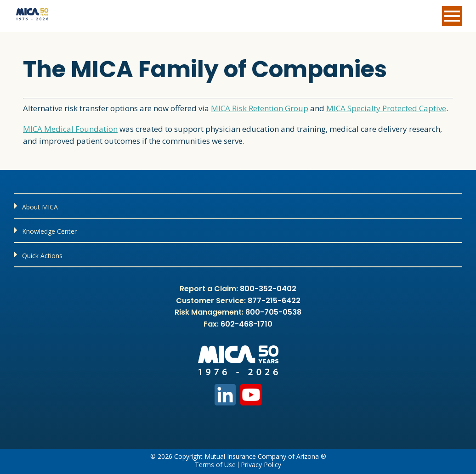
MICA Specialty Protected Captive (386, 108)
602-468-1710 (246, 324)
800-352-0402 (268, 289)
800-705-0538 (273, 312)
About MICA (40, 207)
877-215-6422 (274, 301)
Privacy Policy (261, 465)
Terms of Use (215, 465)
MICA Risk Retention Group (260, 108)
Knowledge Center (49, 231)
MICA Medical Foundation (70, 129)
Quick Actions (42, 256)
